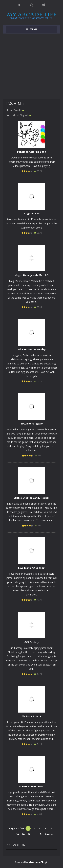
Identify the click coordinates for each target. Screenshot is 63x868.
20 (23, 834)
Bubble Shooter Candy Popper (32, 498)
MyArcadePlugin (38, 862)
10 (17, 834)
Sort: (8, 115)
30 (29, 834)
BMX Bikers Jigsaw (32, 424)
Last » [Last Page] (49, 834)
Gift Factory (32, 642)
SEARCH (32, 5)
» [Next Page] (41, 834)
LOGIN (20, 5)
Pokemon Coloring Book (32, 152)
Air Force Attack (32, 716)
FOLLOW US (43, 5)
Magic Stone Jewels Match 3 (32, 275)
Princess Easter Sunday (32, 349)
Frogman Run (32, 213)
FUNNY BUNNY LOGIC (32, 786)
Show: (9, 110)
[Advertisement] (32, 66)
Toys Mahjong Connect (32, 568)
